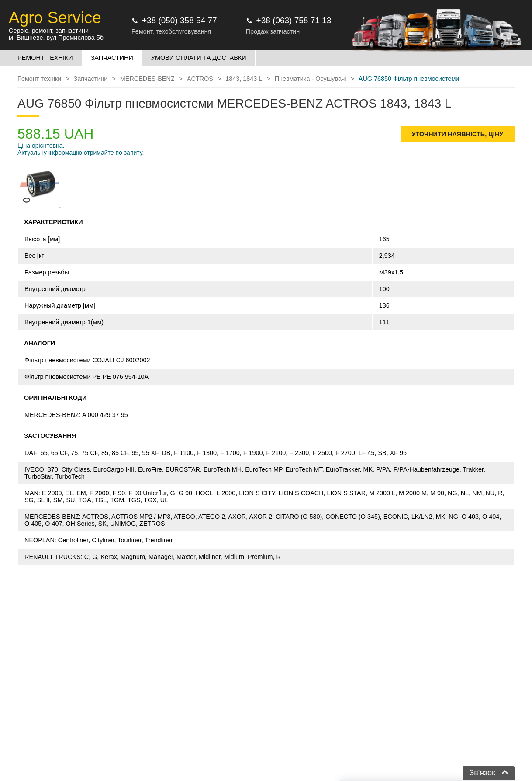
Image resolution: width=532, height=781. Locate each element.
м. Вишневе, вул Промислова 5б (56, 38)
